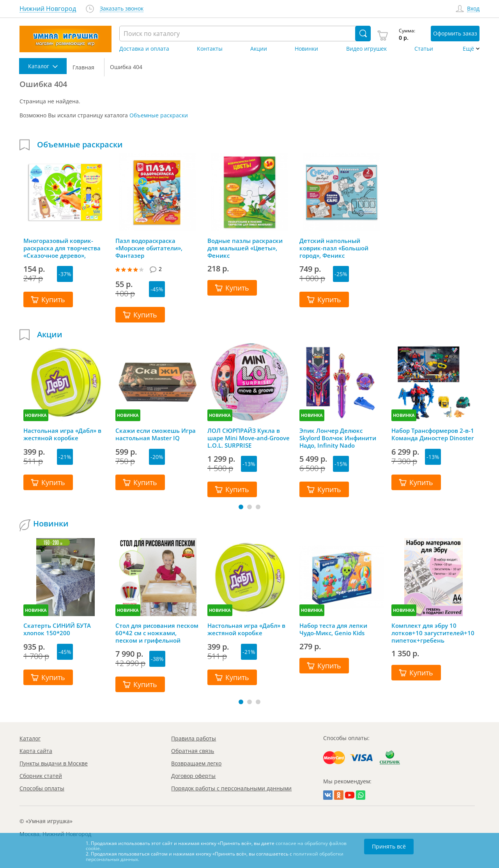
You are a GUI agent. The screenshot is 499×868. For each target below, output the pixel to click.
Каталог (30, 738)
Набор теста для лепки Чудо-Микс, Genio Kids (333, 629)
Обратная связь (193, 751)
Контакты (210, 49)
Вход (473, 9)
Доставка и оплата (144, 49)
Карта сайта (36, 751)
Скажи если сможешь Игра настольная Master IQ (156, 434)
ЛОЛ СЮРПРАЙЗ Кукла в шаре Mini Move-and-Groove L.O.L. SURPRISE (249, 438)
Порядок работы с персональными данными (231, 788)
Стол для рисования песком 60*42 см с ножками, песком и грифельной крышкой (157, 633)
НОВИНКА (36, 415)
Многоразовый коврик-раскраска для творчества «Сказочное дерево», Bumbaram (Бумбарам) (62, 248)
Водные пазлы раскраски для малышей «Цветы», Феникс (245, 248)
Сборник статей (41, 776)
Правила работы (194, 738)
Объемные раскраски (159, 115)
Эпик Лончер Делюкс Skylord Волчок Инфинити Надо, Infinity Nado (338, 438)
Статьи (424, 49)
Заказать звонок (122, 9)
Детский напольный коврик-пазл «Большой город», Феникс (334, 248)
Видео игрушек (366, 49)
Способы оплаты (42, 788)
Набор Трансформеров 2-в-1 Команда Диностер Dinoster (433, 434)
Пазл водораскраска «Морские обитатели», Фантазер (149, 248)
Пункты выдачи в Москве (54, 763)
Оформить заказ (455, 33)
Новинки (306, 49)
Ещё (468, 49)
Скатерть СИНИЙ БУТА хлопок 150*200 (57, 629)
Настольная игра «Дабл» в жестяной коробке (62, 434)
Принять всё (389, 846)
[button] (241, 507)
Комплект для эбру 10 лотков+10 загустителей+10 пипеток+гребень (433, 633)
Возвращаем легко (196, 763)
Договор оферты (193, 776)
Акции (259, 49)
